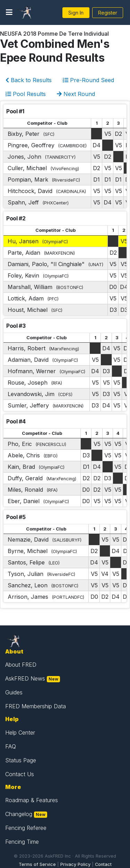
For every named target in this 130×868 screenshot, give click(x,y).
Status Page (21, 760)
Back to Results (29, 80)
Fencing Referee (26, 828)
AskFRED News (25, 678)
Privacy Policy (75, 864)
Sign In (76, 13)
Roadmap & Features (32, 800)
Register (108, 13)
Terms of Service (37, 864)
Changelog (19, 814)
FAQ (11, 746)
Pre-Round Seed (88, 80)
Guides (14, 692)
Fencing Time (22, 842)
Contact (103, 864)
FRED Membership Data (36, 706)
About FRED (21, 665)
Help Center (20, 733)
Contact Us (20, 774)
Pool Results (26, 94)
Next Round (76, 94)
